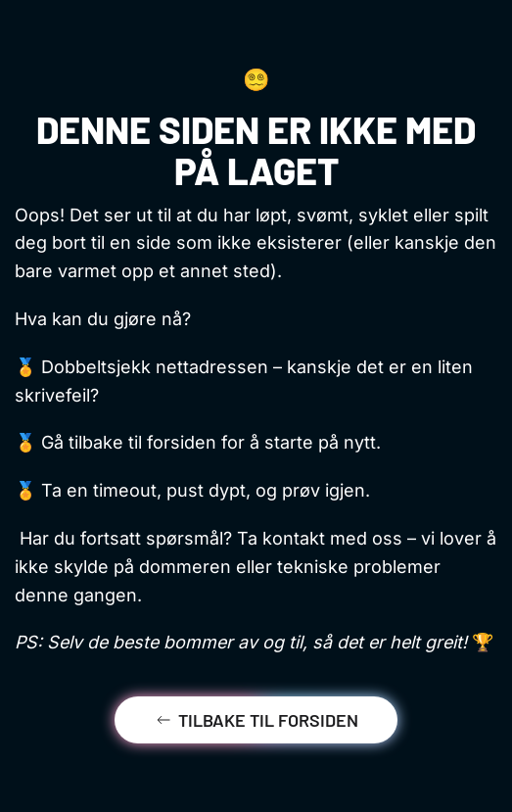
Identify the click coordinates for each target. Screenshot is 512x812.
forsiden (182, 442)
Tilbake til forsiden (256, 720)
